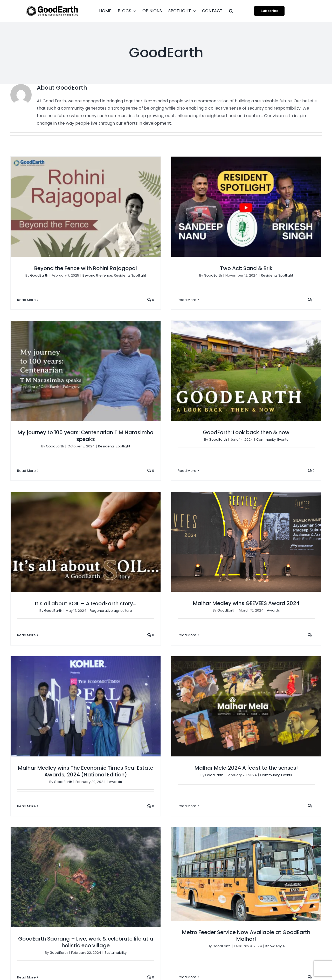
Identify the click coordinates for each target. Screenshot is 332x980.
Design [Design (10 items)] (304, 810)
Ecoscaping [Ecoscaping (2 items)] (289, 829)
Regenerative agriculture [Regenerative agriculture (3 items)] (279, 896)
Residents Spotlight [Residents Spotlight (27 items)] (274, 905)
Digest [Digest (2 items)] (262, 819)
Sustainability (282, 654)
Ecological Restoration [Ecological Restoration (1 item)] (296, 819)
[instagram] (265, 963)
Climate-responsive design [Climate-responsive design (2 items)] (282, 790)
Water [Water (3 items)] (262, 944)
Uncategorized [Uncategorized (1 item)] (299, 934)
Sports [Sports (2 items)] (305, 905)
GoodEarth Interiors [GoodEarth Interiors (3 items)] (274, 848)
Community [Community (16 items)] (295, 800)
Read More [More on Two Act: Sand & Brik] (146, 300)
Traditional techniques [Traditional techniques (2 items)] (277, 925)
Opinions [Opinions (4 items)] (288, 887)
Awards (315, 464)
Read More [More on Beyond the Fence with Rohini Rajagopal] (26, 300)
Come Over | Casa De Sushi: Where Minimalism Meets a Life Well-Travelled (207, 787)
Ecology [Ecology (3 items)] (263, 829)
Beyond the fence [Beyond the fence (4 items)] (294, 781)
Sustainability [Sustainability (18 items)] (268, 915)
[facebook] (255, 963)
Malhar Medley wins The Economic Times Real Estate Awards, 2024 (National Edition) (86, 606)
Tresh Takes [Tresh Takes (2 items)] (267, 934)
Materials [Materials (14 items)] (265, 887)
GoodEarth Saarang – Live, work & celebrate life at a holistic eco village (253, 643)
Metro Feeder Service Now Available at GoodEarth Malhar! (121, 748)
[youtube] (274, 963)
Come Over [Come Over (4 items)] (267, 800)
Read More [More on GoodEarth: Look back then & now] (62, 451)
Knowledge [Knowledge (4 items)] (302, 877)
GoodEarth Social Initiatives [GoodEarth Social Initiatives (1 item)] (282, 858)
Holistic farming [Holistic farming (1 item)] (271, 877)
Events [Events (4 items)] (312, 829)
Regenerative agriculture (194, 464)
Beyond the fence (97, 275)
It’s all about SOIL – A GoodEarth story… (169, 457)
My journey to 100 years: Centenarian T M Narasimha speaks (253, 308)
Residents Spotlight (281, 318)
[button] (231, 11)
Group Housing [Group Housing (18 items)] (270, 867)
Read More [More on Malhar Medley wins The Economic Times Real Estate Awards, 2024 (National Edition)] (26, 641)
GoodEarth (39, 275)
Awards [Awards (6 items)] (263, 781)
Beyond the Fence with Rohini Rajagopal (86, 268)
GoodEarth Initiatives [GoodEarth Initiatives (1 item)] (275, 838)
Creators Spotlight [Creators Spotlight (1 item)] (273, 810)
